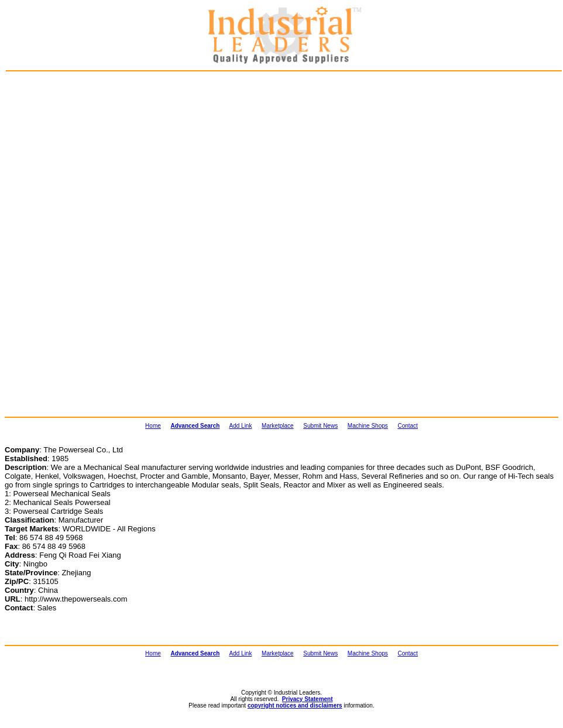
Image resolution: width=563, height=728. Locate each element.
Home (153, 426)
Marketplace (277, 426)
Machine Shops (368, 426)
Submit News (320, 426)
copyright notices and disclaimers (295, 705)
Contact (407, 426)
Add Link (241, 426)
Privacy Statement (308, 699)
